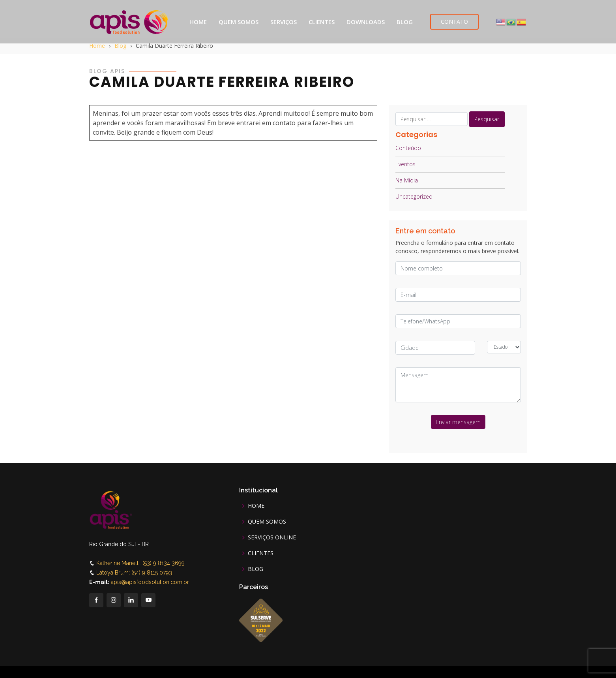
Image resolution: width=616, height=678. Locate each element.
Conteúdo (408, 148)
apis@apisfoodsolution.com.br (150, 582)
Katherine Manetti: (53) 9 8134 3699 (140, 563)
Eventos (405, 164)
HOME (198, 22)
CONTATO (454, 22)
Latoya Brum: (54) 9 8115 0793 (134, 573)
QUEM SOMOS (239, 22)
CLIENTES (322, 22)
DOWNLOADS (366, 22)
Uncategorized (414, 196)
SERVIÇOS (284, 22)
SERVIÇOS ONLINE (272, 537)
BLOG (405, 22)
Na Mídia (407, 180)
